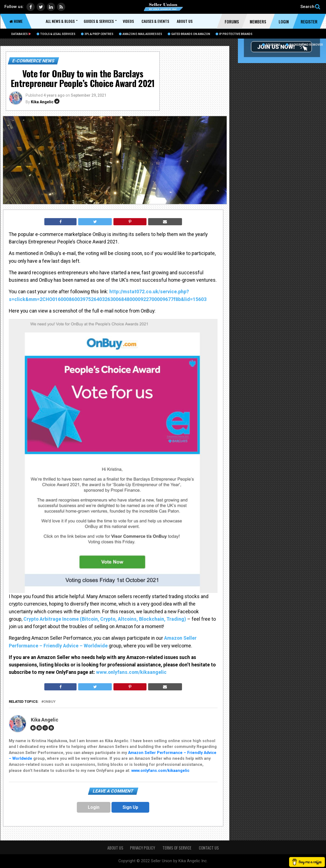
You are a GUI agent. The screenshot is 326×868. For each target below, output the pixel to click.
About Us (185, 21)
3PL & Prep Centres (97, 34)
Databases (21, 34)
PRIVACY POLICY (143, 848)
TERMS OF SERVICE (177, 848)
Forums (232, 21)
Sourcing (271, 45)
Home (16, 21)
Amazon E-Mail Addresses (141, 34)
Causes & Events (155, 21)
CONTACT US (209, 848)
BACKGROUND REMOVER (304, 45)
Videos (128, 21)
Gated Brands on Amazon (189, 34)
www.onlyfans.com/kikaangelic (132, 672)
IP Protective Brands (234, 34)
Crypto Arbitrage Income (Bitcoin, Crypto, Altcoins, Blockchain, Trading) (106, 619)
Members (258, 21)
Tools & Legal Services (56, 34)
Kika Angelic (42, 102)
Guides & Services (99, 21)
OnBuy (50, 702)
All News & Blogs (60, 21)
